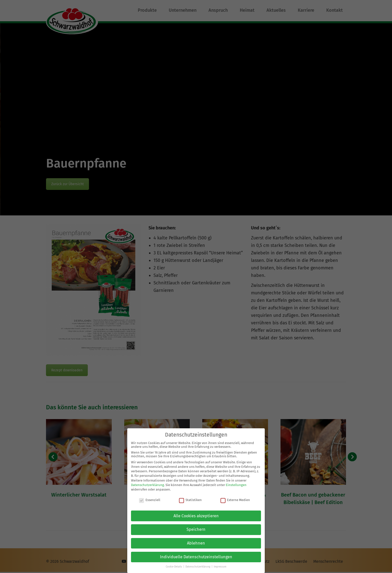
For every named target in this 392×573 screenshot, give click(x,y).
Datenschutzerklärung (147, 485)
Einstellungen (236, 485)
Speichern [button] (196, 529)
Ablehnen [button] (196, 543)
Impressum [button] (220, 567)
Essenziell (150, 500)
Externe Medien (235, 500)
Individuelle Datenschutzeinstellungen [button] (196, 557)
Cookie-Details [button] (174, 567)
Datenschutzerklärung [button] (198, 567)
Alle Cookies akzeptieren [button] (196, 516)
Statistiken (190, 500)
